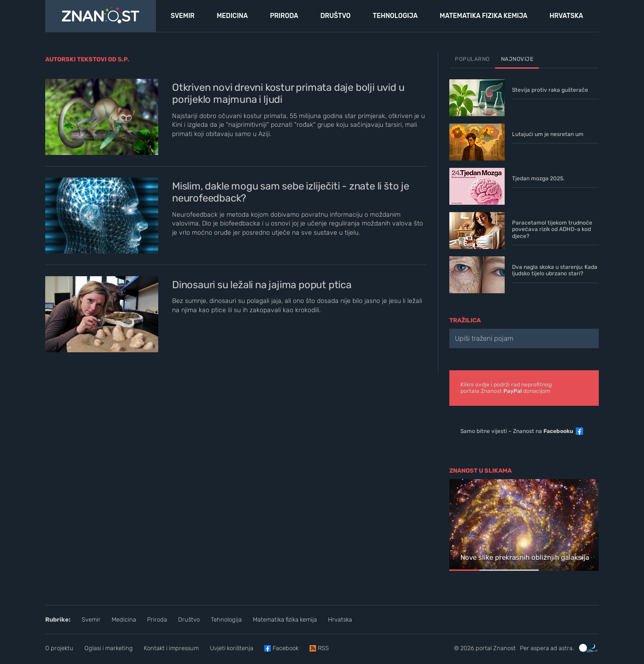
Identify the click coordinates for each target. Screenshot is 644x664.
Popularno (472, 59)
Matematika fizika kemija (285, 620)
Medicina (124, 620)
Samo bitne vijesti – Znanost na (517, 431)
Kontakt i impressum (171, 648)
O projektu (59, 648)
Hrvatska (340, 620)
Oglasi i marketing (109, 648)
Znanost (504, 648)
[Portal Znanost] (101, 16)
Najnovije (517, 59)
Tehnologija (226, 620)
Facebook (286, 648)
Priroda (157, 620)
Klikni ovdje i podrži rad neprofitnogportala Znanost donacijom (506, 388)
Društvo (189, 620)
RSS (323, 648)
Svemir (91, 620)
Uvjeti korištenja (232, 648)
